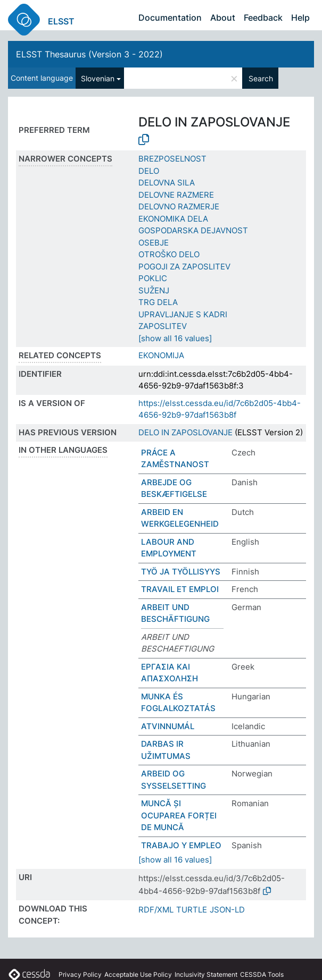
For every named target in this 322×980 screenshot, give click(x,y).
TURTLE (192, 910)
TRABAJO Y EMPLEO (181, 845)
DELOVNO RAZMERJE (179, 206)
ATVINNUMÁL (168, 726)
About (223, 18)
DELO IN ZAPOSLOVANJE (185, 432)
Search (261, 78)
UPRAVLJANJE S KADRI (183, 314)
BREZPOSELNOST (172, 159)
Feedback (263, 18)
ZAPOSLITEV (163, 326)
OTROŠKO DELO (169, 254)
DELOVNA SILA (167, 183)
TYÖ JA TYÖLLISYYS (181, 572)
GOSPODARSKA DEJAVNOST (193, 230)
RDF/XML (156, 910)
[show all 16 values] (175, 338)
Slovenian (98, 78)
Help (300, 18)
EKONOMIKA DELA (173, 219)
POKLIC (153, 278)
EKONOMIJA (161, 355)
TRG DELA (158, 302)
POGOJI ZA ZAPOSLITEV (184, 267)
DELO (149, 171)
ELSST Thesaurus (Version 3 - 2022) (89, 54)
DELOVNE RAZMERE (176, 195)
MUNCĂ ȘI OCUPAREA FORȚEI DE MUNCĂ (179, 815)
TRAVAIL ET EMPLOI (180, 589)
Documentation (170, 18)
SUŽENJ (154, 290)
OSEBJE (154, 243)
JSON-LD (227, 910)
